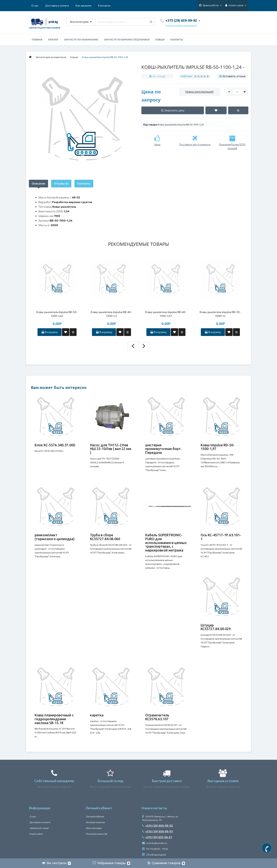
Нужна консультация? (199, 92)
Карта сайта (36, 834)
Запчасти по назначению (81, 40)
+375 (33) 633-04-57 (157, 837)
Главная (37, 40)
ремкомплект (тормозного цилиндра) (55, 537)
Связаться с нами (39, 828)
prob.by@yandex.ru (155, 843)
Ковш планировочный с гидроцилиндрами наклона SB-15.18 (54, 719)
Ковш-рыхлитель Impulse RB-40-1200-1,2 (111, 314)
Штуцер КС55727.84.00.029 (216, 627)
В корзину (50, 332)
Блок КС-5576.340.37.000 (55, 445)
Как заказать (83, 5)
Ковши (160, 40)
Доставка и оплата (57, 5)
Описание (38, 183)
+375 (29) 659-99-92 (158, 826)
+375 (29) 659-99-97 (158, 831)
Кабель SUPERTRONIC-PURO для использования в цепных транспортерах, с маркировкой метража (166, 543)
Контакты (104, 5)
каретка (97, 715)
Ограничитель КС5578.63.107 (157, 717)
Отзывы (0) (61, 183)
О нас (35, 5)
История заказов (95, 822)
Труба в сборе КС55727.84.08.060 (105, 537)
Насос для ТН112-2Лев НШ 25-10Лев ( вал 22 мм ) (111, 449)
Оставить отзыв (234, 76)
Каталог (53, 40)
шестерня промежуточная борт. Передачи (163, 449)
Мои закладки (94, 828)
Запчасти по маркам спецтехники (127, 40)
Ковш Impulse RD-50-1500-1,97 (218, 447)
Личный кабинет (95, 816)
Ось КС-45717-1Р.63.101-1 (221, 537)
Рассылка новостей (97, 834)
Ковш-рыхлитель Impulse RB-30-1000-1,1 (220, 314)
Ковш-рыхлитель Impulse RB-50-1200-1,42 (57, 314)
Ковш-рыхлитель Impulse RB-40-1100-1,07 (166, 314)
